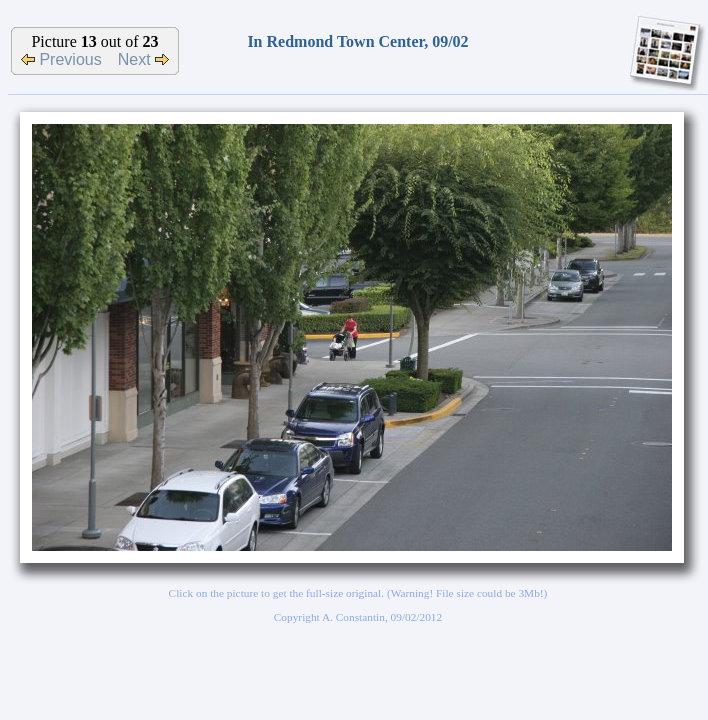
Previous (61, 59)
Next (143, 59)
